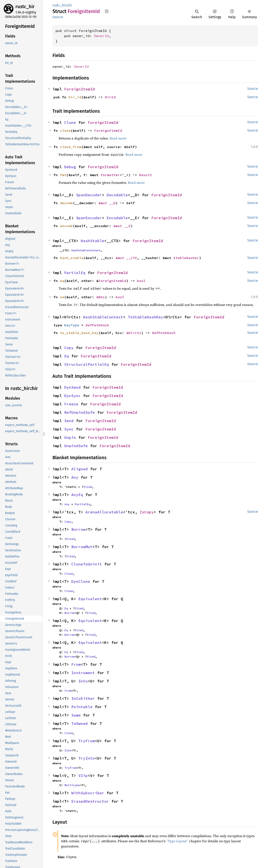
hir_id (75, 97)
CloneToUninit (87, 564)
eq (62, 281)
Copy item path (107, 11)
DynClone (81, 581)
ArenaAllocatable (104, 512)
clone (65, 130)
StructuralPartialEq (87, 364)
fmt (63, 175)
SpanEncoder (89, 218)
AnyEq (77, 495)
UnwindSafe (76, 446)
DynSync (72, 396)
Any (75, 477)
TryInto (87, 758)
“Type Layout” (177, 841)
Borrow (78, 529)
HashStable (92, 241)
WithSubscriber (88, 793)
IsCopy (147, 512)
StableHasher (186, 258)
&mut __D (107, 203)
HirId (110, 97)
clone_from (71, 147)
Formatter (110, 175)
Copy (69, 348)
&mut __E (122, 226)
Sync (69, 429)
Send (69, 421)
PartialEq (75, 273)
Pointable (82, 707)
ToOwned (80, 723)
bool (141, 281)
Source (58, 17)
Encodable (117, 218)
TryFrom (87, 741)
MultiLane (72, 785)
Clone (70, 122)
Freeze (71, 404)
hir (70, 5)
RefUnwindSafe (80, 412)
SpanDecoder (89, 195)
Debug (70, 167)
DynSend (72, 387)
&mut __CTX (126, 258)
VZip (83, 776)
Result (146, 175)
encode (66, 226)
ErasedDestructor (90, 801)
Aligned (80, 469)
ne (62, 297)
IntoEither (83, 698)
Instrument (83, 673)
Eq (67, 356)
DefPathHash (97, 325)
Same (76, 715)
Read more (118, 138)
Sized (88, 487)
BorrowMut (82, 547)
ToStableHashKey (145, 317)
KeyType (72, 325)
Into (83, 681)
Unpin (70, 437)
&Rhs (101, 297)
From (76, 664)
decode (66, 203)
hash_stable (72, 258)
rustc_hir (25, 7)
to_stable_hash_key (79, 333)
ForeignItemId (80, 89)
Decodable (117, 195)
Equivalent (90, 599)
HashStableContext (86, 250)
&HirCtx (134, 333)
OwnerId (101, 36)
